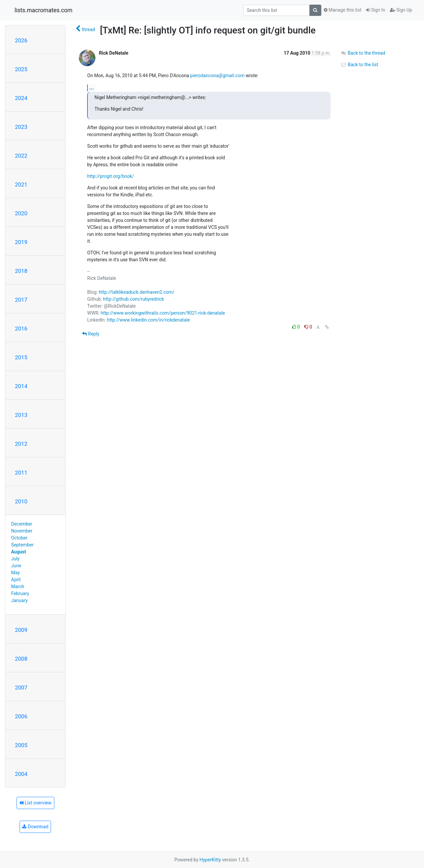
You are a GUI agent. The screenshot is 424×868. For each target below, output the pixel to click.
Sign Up (401, 10)
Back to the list (359, 65)
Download (35, 827)
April (16, 580)
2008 (21, 659)
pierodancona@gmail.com (217, 76)
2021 (21, 184)
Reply (91, 334)
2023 (21, 127)
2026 (21, 40)
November (22, 531)
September (23, 545)
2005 (21, 745)
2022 (21, 156)
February (20, 593)
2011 (21, 473)
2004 (21, 774)
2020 (21, 213)
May (16, 573)
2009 (21, 630)
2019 (21, 242)
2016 (21, 329)
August (19, 552)
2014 (21, 386)
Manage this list (343, 10)
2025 (21, 69)
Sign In (376, 10)
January (20, 600)
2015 (21, 357)
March (18, 587)
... (91, 88)
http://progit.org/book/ (110, 176)
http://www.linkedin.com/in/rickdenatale (149, 320)
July (15, 559)
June (16, 566)
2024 (21, 98)
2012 (21, 444)
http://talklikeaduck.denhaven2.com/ (136, 292)
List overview (35, 803)
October (19, 538)
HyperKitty (210, 860)
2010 (21, 501)
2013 (21, 415)
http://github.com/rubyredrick (133, 299)
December (22, 524)
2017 (21, 300)
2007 (21, 688)
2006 (21, 716)
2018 (21, 271)
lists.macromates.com (44, 10)
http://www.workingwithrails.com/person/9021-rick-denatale (163, 313)
